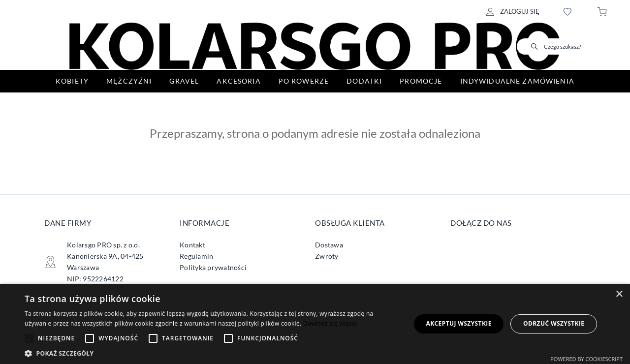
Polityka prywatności (213, 267)
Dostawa (329, 245)
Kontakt (192, 245)
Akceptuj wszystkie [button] (458, 323)
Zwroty (327, 256)
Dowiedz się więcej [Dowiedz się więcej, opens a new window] (330, 323)
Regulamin (196, 256)
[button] (212, 352)
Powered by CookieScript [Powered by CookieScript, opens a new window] (586, 359)
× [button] (619, 294)
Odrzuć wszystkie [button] (554, 323)
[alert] (315, 324)
